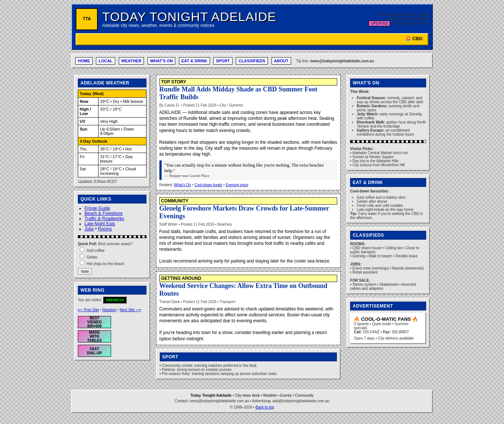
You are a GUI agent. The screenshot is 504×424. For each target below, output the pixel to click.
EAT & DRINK (194, 61)
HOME (84, 61)
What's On (183, 185)
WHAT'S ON (162, 61)
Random (109, 310)
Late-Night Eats (100, 224)
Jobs (89, 229)
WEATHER (132, 61)
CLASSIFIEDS (252, 61)
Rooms (105, 229)
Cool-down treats (208, 185)
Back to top (265, 407)
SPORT (223, 61)
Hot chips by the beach (106, 264)
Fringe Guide (97, 208)
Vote (85, 271)
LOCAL (106, 61)
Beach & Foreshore (103, 213)
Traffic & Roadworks (104, 219)
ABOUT (281, 61)
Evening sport (237, 185)
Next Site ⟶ (130, 310)
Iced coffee (96, 251)
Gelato (92, 257)
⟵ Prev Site (88, 310)
